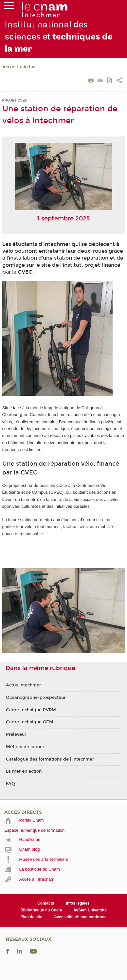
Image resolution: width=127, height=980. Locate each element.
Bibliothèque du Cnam (41, 910)
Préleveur (16, 734)
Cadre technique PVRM (31, 710)
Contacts (46, 903)
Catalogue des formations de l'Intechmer (50, 759)
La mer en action (24, 771)
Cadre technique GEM (30, 722)
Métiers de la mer (25, 747)
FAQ (10, 784)
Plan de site (31, 917)
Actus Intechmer (23, 685)
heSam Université (90, 910)
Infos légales (78, 903)
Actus (29, 67)
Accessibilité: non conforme (80, 917)
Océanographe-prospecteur (36, 698)
